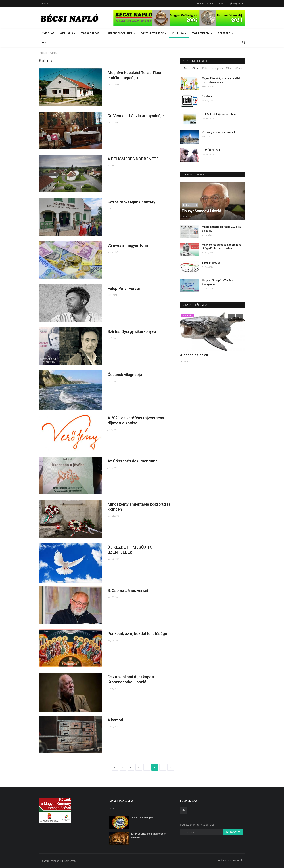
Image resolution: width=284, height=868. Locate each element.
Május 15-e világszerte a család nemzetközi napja (221, 80)
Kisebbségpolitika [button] (121, 33)
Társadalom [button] (91, 33)
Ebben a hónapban (213, 68)
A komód (116, 720)
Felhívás (207, 96)
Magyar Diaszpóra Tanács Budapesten (217, 282)
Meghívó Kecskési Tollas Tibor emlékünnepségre (135, 75)
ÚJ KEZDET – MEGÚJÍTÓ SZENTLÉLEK (130, 550)
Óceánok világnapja (125, 375)
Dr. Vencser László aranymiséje (136, 116)
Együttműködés (211, 263)
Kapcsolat (45, 3)
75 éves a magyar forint (129, 245)
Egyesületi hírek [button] (153, 33)
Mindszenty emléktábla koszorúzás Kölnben (139, 507)
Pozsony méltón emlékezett (218, 132)
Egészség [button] (225, 33)
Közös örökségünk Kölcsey (132, 202)
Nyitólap (48, 33)
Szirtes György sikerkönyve (132, 332)
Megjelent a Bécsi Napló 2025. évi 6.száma (222, 229)
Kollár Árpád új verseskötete (219, 114)
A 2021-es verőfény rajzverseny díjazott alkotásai (136, 420)
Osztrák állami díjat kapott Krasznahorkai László (131, 679)
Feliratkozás (233, 832)
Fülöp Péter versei (124, 288)
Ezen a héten (191, 68)
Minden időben (234, 68)
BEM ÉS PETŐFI (211, 150)
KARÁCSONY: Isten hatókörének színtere (149, 836)
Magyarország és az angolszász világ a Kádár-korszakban (222, 247)
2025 (112, 809)
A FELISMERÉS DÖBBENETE (133, 159)
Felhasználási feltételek (230, 860)
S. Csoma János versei (128, 591)
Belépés (200, 3)
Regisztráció (216, 3)
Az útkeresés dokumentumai (133, 461)
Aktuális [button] (68, 33)
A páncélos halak (194, 355)
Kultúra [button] (179, 33)
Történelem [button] (202, 33)
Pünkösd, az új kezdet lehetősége (137, 634)
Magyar (237, 3)
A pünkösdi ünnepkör (143, 818)
